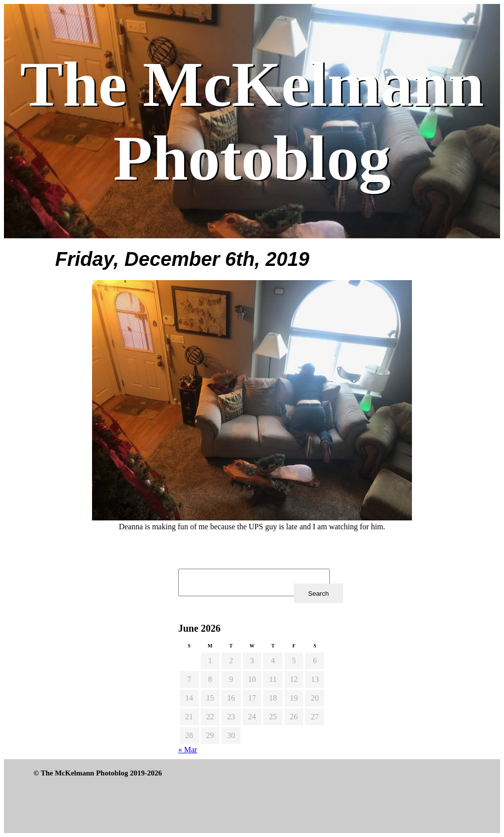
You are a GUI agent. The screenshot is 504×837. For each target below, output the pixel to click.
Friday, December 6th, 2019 (182, 259)
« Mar (188, 750)
